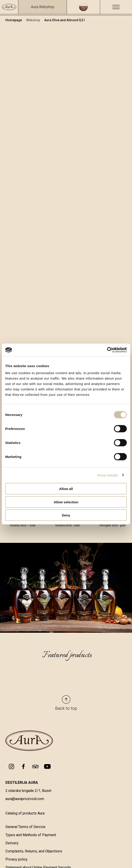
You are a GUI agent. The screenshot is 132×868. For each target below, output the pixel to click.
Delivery (12, 843)
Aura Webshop (43, 7)
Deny (66, 515)
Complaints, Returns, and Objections (34, 851)
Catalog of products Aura (25, 813)
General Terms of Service (25, 827)
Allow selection (66, 502)
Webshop (33, 20)
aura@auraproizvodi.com (25, 799)
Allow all (66, 489)
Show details (108, 475)
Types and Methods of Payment (31, 835)
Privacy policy (16, 859)
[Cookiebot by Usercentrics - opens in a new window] (107, 350)
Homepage (14, 20)
